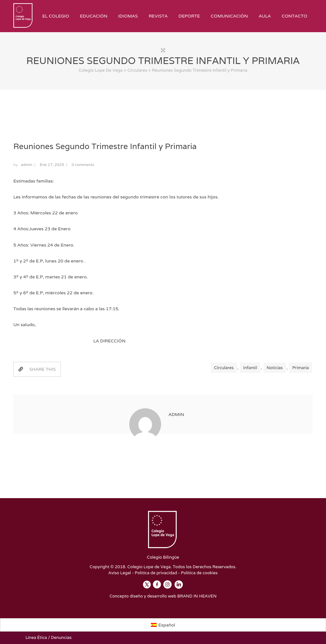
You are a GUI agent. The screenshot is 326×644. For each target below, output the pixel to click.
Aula (265, 16)
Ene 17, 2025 (52, 165)
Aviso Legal (120, 573)
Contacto (294, 16)
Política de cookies (199, 573)
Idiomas (128, 16)
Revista (158, 16)
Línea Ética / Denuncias (49, 637)
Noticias (275, 368)
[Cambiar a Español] (163, 625)
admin (27, 165)
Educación (94, 16)
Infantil (250, 368)
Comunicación (229, 16)
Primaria (301, 368)
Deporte (189, 16)
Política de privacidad (156, 573)
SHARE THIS (37, 369)
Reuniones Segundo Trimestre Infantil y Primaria (105, 146)
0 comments (83, 165)
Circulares (224, 368)
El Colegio (56, 16)
